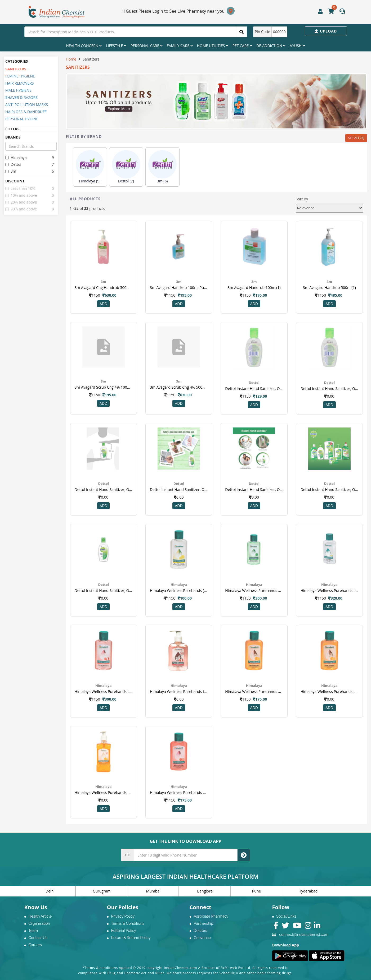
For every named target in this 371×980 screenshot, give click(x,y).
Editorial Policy (124, 931)
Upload (326, 31)
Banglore (205, 891)
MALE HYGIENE (18, 90)
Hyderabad (308, 891)
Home (71, 59)
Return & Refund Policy (131, 938)
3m (11, 171)
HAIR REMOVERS (20, 83)
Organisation (39, 923)
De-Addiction (271, 46)
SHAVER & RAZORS (21, 97)
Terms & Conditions (128, 923)
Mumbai (153, 891)
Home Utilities (213, 46)
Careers (35, 945)
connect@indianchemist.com (304, 935)
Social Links (287, 916)
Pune (256, 891)
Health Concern (84, 46)
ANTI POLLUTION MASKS (27, 105)
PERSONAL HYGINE (22, 119)
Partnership (204, 923)
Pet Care (242, 46)
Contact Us (38, 938)
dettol (13, 164)
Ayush (297, 46)
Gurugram (102, 891)
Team (33, 931)
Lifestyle (116, 46)
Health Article (40, 916)
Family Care (180, 46)
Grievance (202, 938)
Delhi (50, 891)
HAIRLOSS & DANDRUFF (26, 112)
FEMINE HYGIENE (20, 76)
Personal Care (146, 46)
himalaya (16, 157)
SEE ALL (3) (356, 138)
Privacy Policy (123, 916)
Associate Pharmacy (211, 916)
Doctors (201, 931)
